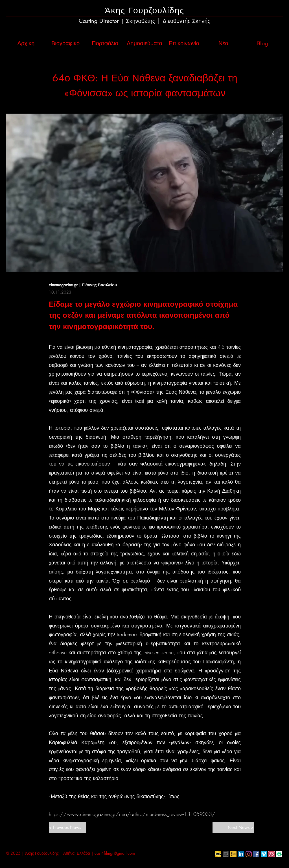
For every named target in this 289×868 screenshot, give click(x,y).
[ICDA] (233, 854)
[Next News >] (233, 828)
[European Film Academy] (226, 854)
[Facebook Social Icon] (256, 854)
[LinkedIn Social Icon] (241, 854)
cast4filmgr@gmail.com (115, 853)
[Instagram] (249, 854)
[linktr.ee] (279, 854)
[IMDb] (218, 854)
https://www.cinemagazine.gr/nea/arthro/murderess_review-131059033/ (132, 814)
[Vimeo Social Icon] (264, 854)
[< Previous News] (67, 828)
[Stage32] (272, 854)
